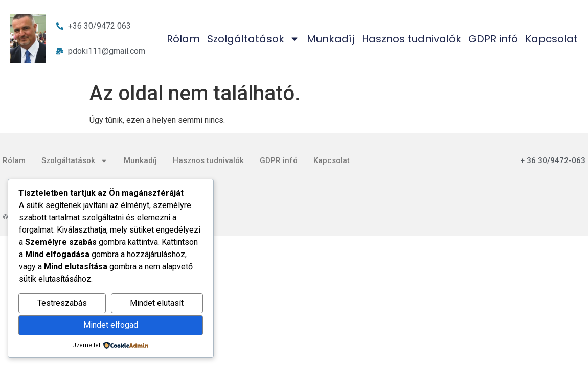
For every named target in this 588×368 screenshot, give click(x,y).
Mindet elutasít (157, 303)
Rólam (183, 39)
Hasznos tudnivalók (411, 39)
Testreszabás (62, 303)
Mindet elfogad (111, 325)
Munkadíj (331, 39)
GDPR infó (493, 39)
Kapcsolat (551, 39)
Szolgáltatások (253, 39)
